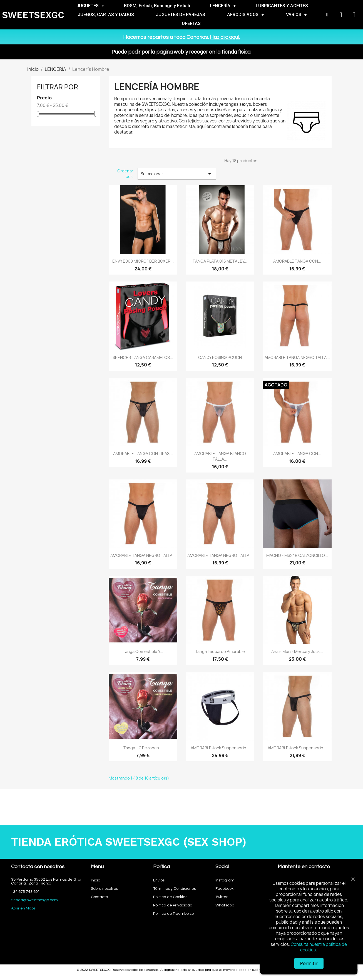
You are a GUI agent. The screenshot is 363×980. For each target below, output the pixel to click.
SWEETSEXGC (33, 15)
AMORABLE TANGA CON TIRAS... (143, 453)
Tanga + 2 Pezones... (143, 748)
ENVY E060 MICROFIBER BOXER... (143, 261)
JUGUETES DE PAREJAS (181, 15)
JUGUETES (90, 6)
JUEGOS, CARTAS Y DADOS (106, 15)
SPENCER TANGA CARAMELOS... (143, 357)
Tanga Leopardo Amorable (220, 651)
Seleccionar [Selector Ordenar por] (177, 174)
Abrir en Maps (23, 908)
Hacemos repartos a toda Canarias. (181, 37)
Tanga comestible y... (143, 651)
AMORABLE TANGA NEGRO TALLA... (297, 357)
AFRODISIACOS (245, 15)
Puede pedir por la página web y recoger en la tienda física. (181, 52)
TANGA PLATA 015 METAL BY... (220, 261)
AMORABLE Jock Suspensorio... (220, 748)
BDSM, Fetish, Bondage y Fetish (157, 6)
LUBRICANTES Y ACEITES (282, 6)
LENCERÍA (223, 6)
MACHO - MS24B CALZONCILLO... (297, 555)
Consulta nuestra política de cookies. (319, 947)
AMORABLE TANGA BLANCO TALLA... (220, 456)
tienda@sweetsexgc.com (34, 900)
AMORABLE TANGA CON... (297, 261)
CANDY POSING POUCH (220, 357)
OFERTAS (191, 23)
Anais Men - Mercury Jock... (297, 651)
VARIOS (296, 15)
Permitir (309, 963)
